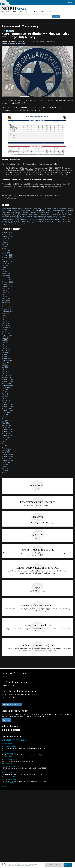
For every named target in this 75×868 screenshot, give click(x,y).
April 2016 (5, 471)
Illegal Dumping (40, 216)
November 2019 (7, 382)
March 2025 (6, 249)
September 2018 (7, 411)
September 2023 (7, 286)
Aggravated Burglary (27, 208)
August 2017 (6, 438)
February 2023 (7, 301)
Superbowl (17, 223)
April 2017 (5, 446)
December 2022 (7, 305)
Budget (28, 211)
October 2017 (6, 433)
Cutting (61, 213)
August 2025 (6, 238)
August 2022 (6, 313)
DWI (12, 214)
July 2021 (5, 340)
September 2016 (7, 460)
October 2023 (6, 284)
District (65, 213)
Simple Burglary (54, 221)
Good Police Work (11, 216)
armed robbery (54, 208)
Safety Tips (8, 221)
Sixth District (10, 223)
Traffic (45, 223)
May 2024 (5, 270)
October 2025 (6, 234)
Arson (71, 208)
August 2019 (6, 388)
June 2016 (5, 467)
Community (17, 213)
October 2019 (6, 384)
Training (6, 225)
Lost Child (53, 216)
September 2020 (8, 361)
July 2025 (5, 240)
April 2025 (5, 247)
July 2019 (5, 390)
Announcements (45, 208)
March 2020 (6, 373)
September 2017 (7, 435)
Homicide (22, 216)
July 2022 (5, 315)
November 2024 (7, 257)
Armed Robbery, (63, 208)
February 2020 (7, 375)
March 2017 (5, 448)
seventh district (31, 221)
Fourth (60, 214)
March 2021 (5, 348)
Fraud (3, 216)
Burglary (32, 211)
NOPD (14, 8)
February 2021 (6, 350)
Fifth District (42, 214)
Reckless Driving (50, 219)
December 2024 (7, 255)
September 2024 (7, 261)
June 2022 (5, 317)
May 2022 (5, 319)
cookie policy (29, 866)
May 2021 (5, 344)
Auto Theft (23, 211)
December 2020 (7, 355)
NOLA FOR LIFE (45, 218)
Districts (70, 213)
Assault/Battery (7, 210)
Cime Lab (67, 211)
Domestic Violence (6, 214)
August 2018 (6, 413)
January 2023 (6, 303)
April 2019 (5, 396)
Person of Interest (8, 219)
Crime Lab (48, 213)
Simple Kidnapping (62, 221)
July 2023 (5, 290)
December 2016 (7, 454)
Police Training (25, 219)
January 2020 (6, 377)
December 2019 (7, 379)
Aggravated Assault (7, 208)
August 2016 (6, 462)
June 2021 (5, 342)
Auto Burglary (17, 211)
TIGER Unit (40, 223)
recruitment (57, 219)
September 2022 (7, 311)
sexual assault (41, 221)
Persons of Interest (17, 219)
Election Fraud (27, 214)
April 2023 (5, 296)
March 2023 (6, 299)
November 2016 (7, 456)
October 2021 (6, 334)
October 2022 (6, 309)
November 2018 (7, 406)
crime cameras (41, 213)
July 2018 (5, 415)
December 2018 (7, 404)
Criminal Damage (55, 213)
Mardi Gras (58, 216)
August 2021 (6, 338)
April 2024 (5, 272)
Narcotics (38, 218)
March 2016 (6, 473)
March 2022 (6, 323)
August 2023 (6, 288)
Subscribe (6, 720)
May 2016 (5, 469)
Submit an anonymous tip (12, 704)
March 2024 (6, 274)
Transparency (21, 44)
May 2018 (5, 419)
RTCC (66, 219)
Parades (60, 218)
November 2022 (7, 307)
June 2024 (5, 267)
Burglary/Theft (43, 210)
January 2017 (6, 452)
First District (54, 214)
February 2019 (6, 400)
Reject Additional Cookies (54, 865)
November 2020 (7, 357)
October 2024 (6, 259)
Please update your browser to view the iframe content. (37, 763)
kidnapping (47, 216)
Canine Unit (55, 211)
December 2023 (7, 280)
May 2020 (5, 369)
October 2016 (6, 458)
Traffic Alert (58, 223)
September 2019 (7, 386)
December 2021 (7, 330)
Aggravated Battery (16, 208)
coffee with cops (10, 213)
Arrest (68, 208)
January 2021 (6, 352)
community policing (25, 213)
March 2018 (6, 423)
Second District (15, 221)
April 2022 (5, 321)
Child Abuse (61, 211)
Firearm (48, 214)
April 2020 (5, 371)
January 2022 (6, 328)
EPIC (32, 214)
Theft (27, 223)
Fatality (36, 214)
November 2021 (7, 332)
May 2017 (5, 444)
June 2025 (5, 243)
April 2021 (5, 346)
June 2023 (5, 292)
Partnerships (65, 218)
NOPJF (51, 218)
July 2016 (5, 464)
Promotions (32, 219)
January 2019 (6, 402)
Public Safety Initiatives (40, 219)
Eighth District (18, 214)
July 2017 (5, 440)
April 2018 (5, 421)
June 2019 (5, 392)
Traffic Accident (51, 223)
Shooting (47, 221)
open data (55, 218)
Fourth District (67, 214)
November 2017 (7, 431)
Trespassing (19, 225)
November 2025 (7, 232)
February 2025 (7, 251)
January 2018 (6, 427)
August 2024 (6, 263)
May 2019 (5, 394)
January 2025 (6, 253)
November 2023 (7, 282)
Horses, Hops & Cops (31, 216)
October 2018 (6, 408)
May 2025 (5, 245)
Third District (33, 223)
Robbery (63, 219)
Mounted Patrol (25, 218)
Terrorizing (22, 223)
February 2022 (6, 326)
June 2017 (5, 442)
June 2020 (5, 367)
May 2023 (5, 294)
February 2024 (7, 276)
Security (23, 221)
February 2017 (6, 450)
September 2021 (7, 336)
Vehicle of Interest (26, 225)
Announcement (11, 44)
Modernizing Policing (16, 218)
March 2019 (6, 398)
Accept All (68, 865)
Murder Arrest (32, 218)
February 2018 (6, 425)
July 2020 (5, 365)
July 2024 (5, 265)
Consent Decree (34, 213)
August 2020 (6, 363)
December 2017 (7, 429)
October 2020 (7, 359)
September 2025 (7, 236)
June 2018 (5, 417)
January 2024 (6, 278)
